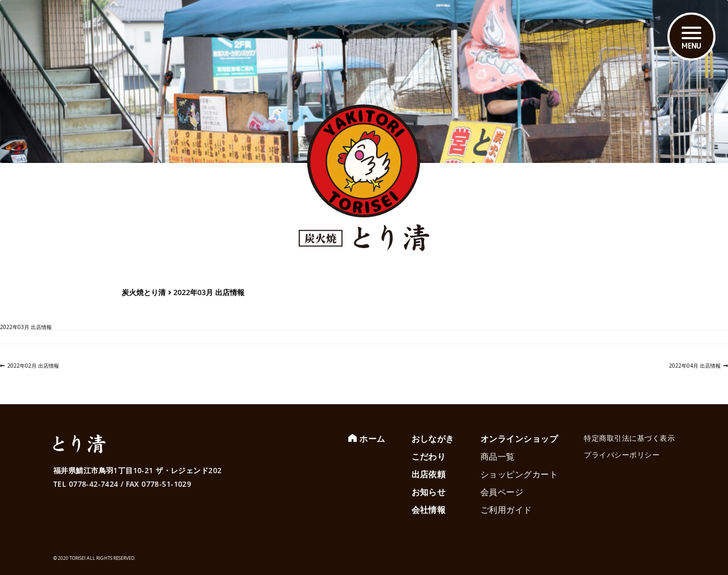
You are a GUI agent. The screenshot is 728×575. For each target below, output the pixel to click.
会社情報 (429, 510)
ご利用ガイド (506, 510)
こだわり (429, 456)
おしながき (433, 439)
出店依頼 (429, 474)
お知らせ (429, 492)
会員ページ (502, 492)
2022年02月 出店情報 (33, 366)
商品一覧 (498, 456)
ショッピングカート (519, 474)
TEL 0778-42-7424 (86, 484)
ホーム (372, 439)
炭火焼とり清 (144, 292)
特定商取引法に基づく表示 (629, 438)
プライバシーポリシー (622, 455)
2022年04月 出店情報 (695, 366)
